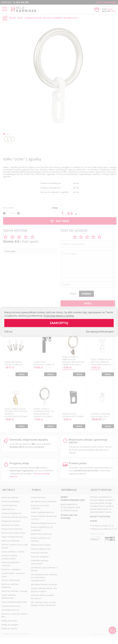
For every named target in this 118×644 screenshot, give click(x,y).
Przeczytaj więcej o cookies (59, 316)
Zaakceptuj (59, 323)
